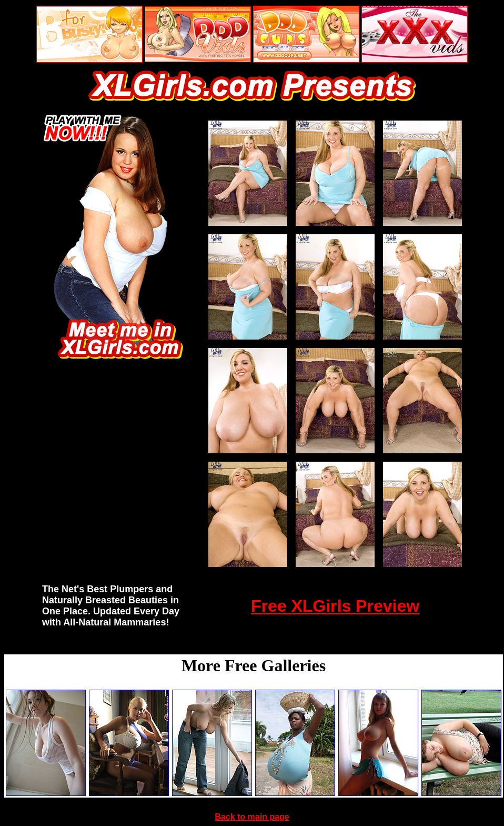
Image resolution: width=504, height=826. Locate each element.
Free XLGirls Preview (335, 606)
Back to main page (252, 817)
